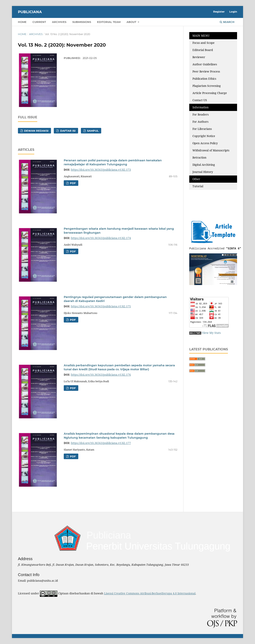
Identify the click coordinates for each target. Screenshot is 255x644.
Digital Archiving (204, 165)
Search (227, 22)
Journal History (203, 172)
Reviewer (199, 57)
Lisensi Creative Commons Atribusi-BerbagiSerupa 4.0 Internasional (150, 593)
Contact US (200, 100)
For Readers (201, 114)
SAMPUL (92, 131)
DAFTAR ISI (67, 131)
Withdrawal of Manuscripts (211, 150)
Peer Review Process (206, 71)
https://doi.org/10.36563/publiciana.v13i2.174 (101, 238)
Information (201, 107)
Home (22, 22)
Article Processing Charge (210, 93)
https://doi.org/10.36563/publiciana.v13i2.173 (101, 170)
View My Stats (211, 333)
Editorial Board (203, 50)
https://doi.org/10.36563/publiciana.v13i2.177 (101, 443)
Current (39, 22)
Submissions (82, 22)
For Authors (200, 122)
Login (233, 12)
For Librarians (202, 129)
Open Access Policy (205, 143)
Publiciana (30, 12)
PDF (72, 183)
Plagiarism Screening (207, 86)
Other (196, 179)
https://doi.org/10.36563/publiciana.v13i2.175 (101, 306)
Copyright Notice (204, 136)
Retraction (199, 157)
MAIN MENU (201, 36)
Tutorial (198, 186)
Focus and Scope (204, 43)
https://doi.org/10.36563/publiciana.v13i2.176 (101, 375)
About (132, 22)
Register (219, 12)
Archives (59, 22)
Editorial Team (109, 22)
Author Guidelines (205, 64)
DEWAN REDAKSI (36, 131)
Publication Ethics (204, 79)
